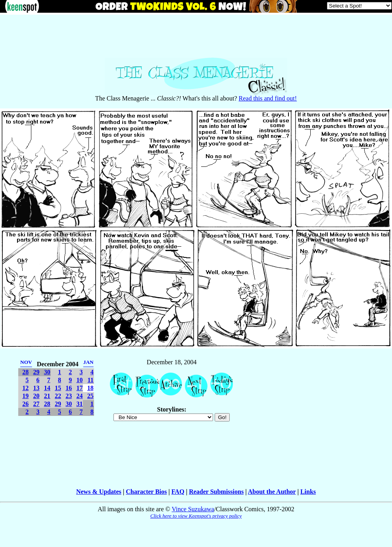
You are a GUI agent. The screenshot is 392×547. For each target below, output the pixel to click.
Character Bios (146, 492)
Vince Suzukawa (193, 509)
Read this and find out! (268, 98)
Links (308, 492)
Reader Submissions (216, 492)
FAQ (178, 492)
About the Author (272, 492)
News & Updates (99, 492)
